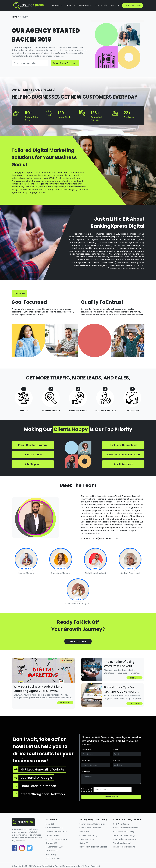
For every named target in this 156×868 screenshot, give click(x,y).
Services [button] (57, 5)
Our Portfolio (101, 5)
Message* (86, 772)
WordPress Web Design (124, 835)
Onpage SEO (51, 843)
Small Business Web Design (126, 828)
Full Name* (87, 750)
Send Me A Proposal (65, 63)
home (14, 17)
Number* (86, 761)
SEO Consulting (53, 858)
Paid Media (84, 832)
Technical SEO (52, 835)
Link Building (51, 854)
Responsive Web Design (125, 839)
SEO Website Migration (56, 839)
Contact (115, 5)
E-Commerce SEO (54, 847)
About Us (71, 5)
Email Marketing (87, 839)
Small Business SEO (54, 828)
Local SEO (50, 824)
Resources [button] (85, 5)
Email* (116, 750)
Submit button (111, 797)
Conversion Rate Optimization (93, 847)
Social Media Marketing (90, 828)
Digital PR (84, 843)
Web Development (122, 843)
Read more (65, 703)
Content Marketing (88, 835)
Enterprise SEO (52, 851)
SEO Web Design (121, 824)
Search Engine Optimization (92, 824)
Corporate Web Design (124, 832)
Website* (117, 761)
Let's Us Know (78, 641)
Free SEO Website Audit (56, 832)
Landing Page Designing (124, 847)
